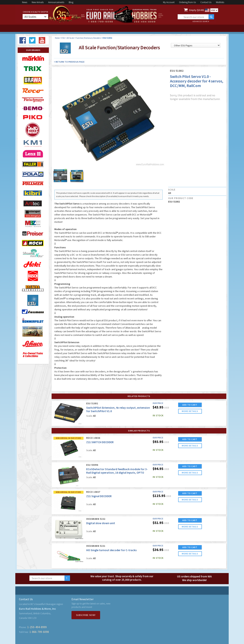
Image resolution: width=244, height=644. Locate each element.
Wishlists (220, 2)
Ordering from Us (187, 2)
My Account (169, 2)
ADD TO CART (190, 405)
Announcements (56, 2)
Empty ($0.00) (197, 10)
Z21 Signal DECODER (99, 496)
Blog (71, 2)
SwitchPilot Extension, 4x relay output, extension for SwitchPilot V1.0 (118, 409)
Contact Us (206, 2)
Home (57, 38)
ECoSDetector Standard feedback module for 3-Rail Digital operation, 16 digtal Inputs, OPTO (117, 471)
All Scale (70, 38)
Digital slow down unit (101, 523)
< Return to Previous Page (69, 62)
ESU (63, 38)
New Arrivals (38, 2)
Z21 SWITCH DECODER (100, 442)
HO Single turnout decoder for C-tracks (111, 550)
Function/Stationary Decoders (88, 38)
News (25, 2)
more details (190, 411)
